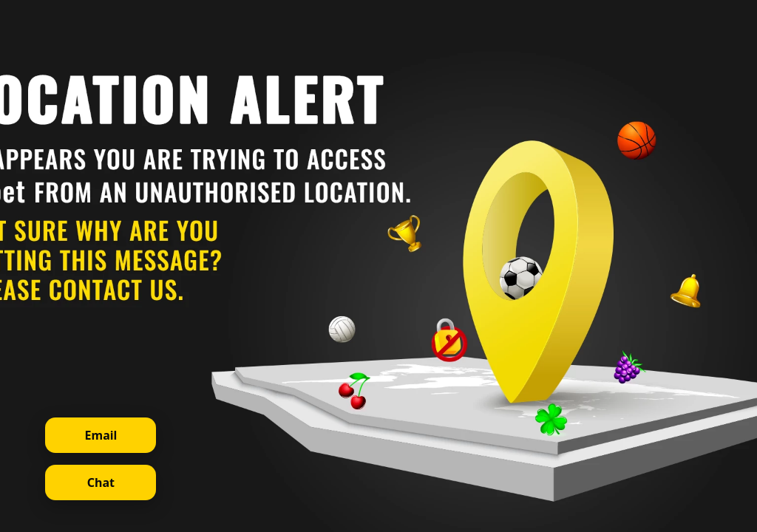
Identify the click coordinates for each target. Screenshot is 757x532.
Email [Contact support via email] (101, 435)
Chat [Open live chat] (101, 482)
